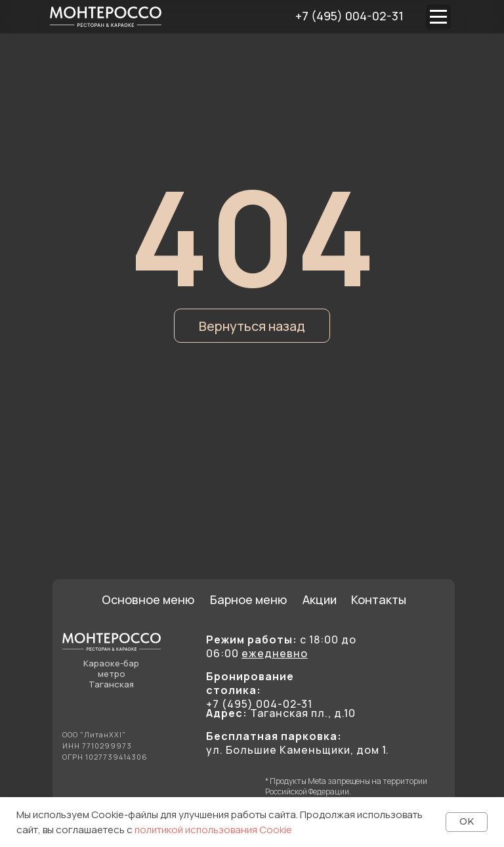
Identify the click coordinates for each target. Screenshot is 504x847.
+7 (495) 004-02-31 (349, 16)
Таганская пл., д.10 (281, 713)
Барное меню (248, 599)
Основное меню (148, 599)
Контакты (379, 599)
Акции (320, 599)
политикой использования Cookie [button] (213, 830)
